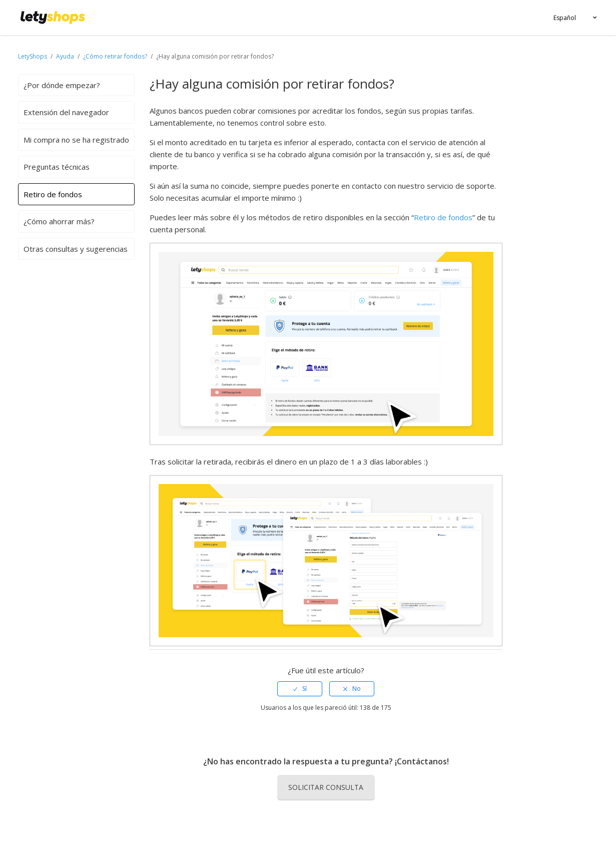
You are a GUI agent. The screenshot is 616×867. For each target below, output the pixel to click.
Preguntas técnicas (57, 167)
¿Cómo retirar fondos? (115, 56)
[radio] (300, 689)
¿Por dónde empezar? (62, 85)
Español (565, 18)
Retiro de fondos (53, 194)
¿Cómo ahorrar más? (59, 221)
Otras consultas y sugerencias (76, 249)
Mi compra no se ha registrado (76, 140)
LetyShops (33, 56)
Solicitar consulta (326, 787)
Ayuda (66, 56)
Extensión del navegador (66, 112)
